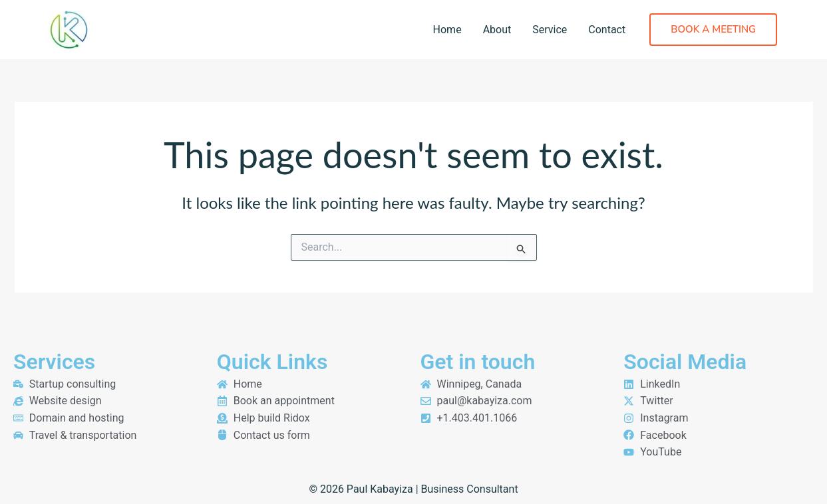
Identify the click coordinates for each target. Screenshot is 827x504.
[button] (713, 30)
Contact (607, 30)
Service (550, 30)
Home (447, 30)
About (497, 30)
